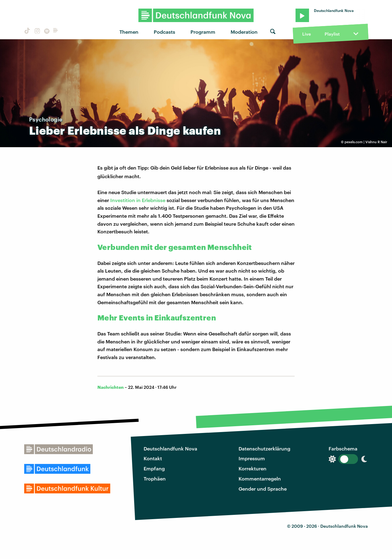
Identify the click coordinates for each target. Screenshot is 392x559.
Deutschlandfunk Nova (170, 448)
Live (307, 34)
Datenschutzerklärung (264, 448)
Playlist (332, 34)
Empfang (154, 468)
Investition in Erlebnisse (138, 200)
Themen (129, 32)
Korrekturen (253, 468)
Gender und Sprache (263, 489)
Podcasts (164, 32)
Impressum (252, 458)
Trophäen (155, 479)
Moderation (244, 32)
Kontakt (153, 458)
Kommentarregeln (260, 479)
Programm (203, 32)
